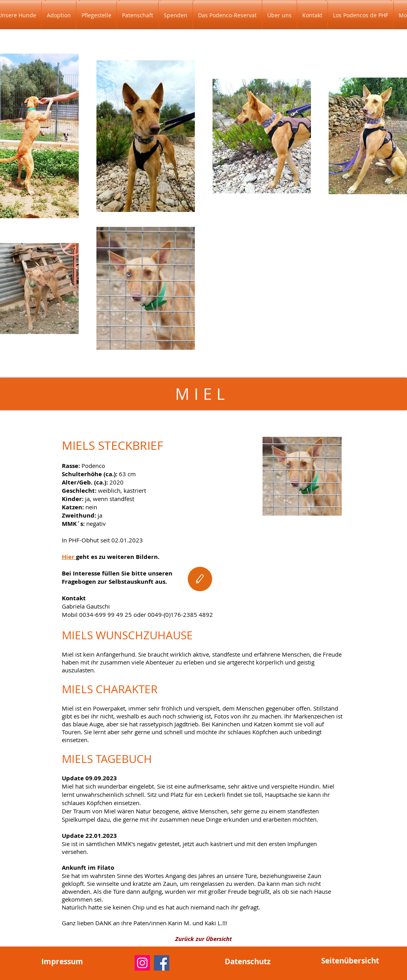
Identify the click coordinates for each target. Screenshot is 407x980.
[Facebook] (162, 963)
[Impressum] (62, 961)
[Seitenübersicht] (350, 961)
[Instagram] (142, 963)
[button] (59, 15)
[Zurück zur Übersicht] (203, 939)
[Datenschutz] (248, 961)
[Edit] (200, 579)
